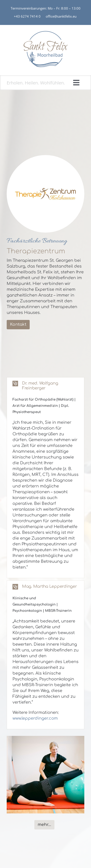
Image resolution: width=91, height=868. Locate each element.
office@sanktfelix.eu (62, 16)
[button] (45, 386)
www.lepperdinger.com (35, 718)
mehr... (44, 825)
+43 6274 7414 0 (27, 16)
